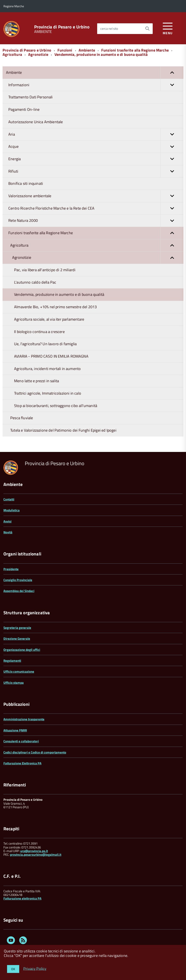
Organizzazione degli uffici (22, 650)
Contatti (9, 499)
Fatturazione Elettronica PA (22, 763)
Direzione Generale (17, 639)
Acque (96, 147)
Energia (96, 159)
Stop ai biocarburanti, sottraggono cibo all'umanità (56, 406)
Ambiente (87, 50)
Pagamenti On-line (24, 109)
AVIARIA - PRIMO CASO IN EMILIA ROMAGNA (51, 356)
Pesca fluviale (22, 418)
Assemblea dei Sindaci (19, 591)
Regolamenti (12, 661)
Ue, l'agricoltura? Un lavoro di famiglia (45, 344)
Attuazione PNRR (15, 730)
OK (13, 969)
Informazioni (96, 85)
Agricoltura (12, 54)
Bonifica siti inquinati (26, 183)
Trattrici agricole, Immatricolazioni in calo (48, 393)
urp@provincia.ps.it (34, 851)
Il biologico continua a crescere (39, 332)
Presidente (11, 569)
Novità (8, 532)
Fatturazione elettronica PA (22, 898)
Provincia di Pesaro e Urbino (62, 27)
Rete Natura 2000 (96, 221)
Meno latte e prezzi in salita (37, 381)
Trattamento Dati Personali (31, 97)
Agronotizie (38, 54)
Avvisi (7, 521)
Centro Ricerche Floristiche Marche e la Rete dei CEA (96, 208)
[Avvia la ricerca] (147, 29)
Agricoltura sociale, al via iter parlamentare (49, 319)
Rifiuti (96, 171)
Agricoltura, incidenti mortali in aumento (47, 369)
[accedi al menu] (168, 28)
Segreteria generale (17, 628)
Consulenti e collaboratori (21, 741)
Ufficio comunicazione (19, 671)
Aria (96, 134)
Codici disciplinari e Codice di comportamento (35, 752)
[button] (172, 73)
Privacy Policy (35, 968)
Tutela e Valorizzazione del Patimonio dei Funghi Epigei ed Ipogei (63, 430)
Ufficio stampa (14, 683)
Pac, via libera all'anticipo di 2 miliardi (45, 270)
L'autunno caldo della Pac (35, 282)
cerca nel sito (109, 29)
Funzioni (65, 50)
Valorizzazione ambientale (96, 196)
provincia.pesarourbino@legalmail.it (36, 855)
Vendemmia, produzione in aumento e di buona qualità (101, 54)
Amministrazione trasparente (24, 719)
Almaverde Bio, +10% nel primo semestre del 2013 (55, 307)
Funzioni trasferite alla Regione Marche (135, 50)
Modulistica (12, 510)
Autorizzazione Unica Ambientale (36, 122)
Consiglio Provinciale (18, 580)
